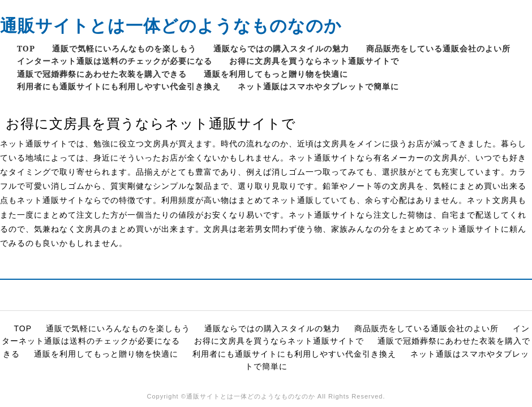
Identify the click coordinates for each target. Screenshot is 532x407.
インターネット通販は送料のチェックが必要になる (115, 61)
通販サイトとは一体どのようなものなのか (171, 25)
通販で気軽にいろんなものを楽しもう (124, 48)
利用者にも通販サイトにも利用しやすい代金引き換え (119, 86)
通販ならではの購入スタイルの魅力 (281, 48)
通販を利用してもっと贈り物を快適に (276, 74)
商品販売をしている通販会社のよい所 (438, 48)
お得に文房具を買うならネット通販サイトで (314, 61)
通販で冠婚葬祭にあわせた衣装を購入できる (102, 74)
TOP (26, 48)
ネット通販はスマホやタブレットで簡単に (318, 86)
